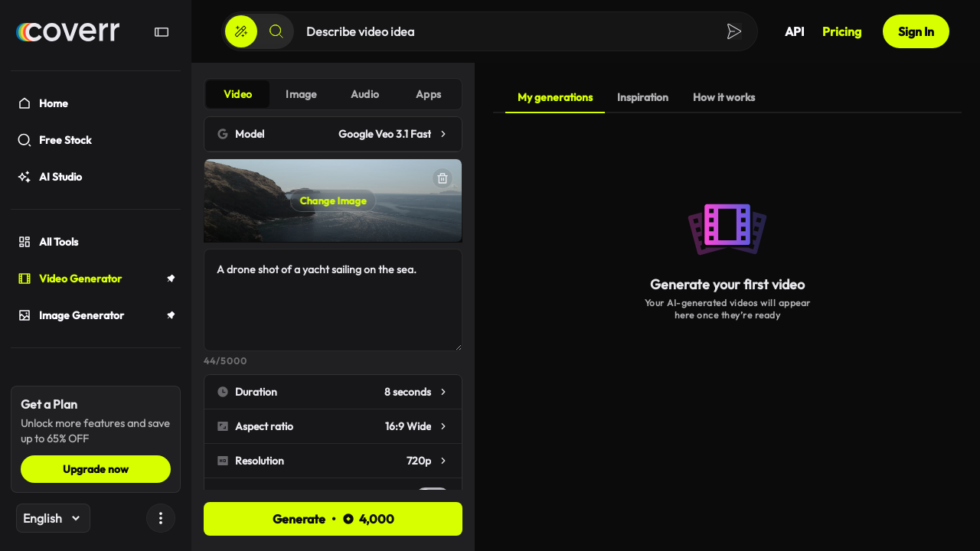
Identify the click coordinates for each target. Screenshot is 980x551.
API (794, 31)
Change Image (333, 201)
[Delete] (443, 178)
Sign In (916, 31)
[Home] (68, 32)
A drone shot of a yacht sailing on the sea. (333, 300)
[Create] (241, 31)
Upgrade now (96, 469)
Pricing (842, 31)
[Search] (276, 31)
